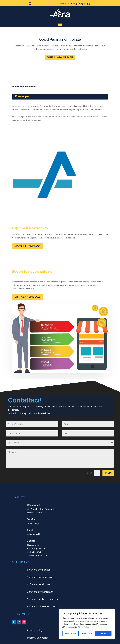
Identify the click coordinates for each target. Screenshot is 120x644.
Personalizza (71, 633)
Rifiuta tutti (87, 633)
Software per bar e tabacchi (42, 599)
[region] (87, 624)
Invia (108, 473)
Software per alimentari (40, 592)
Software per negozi (38, 570)
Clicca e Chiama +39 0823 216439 (74, 4)
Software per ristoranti (39, 584)
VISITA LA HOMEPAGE (60, 57)
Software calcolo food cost (42, 606)
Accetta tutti (103, 633)
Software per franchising (41, 577)
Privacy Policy (83, 627)
